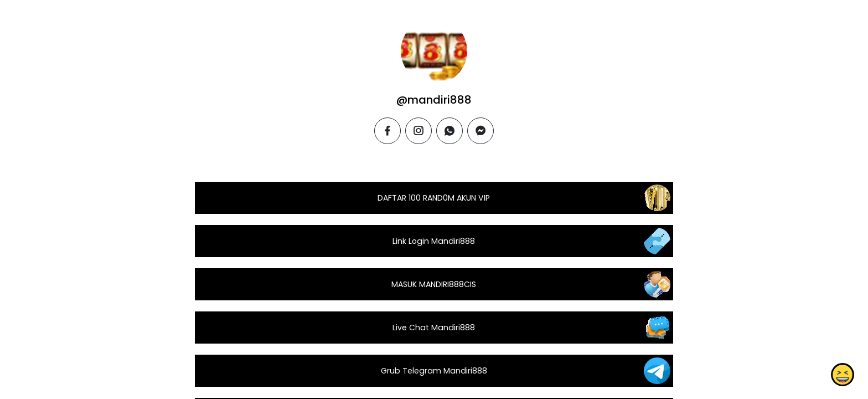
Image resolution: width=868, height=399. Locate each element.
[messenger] (480, 131)
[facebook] (387, 131)
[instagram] (418, 131)
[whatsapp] (449, 131)
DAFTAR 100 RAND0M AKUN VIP (434, 198)
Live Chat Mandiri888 (434, 328)
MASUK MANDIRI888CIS (434, 284)
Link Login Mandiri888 (434, 241)
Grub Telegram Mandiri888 (434, 371)
